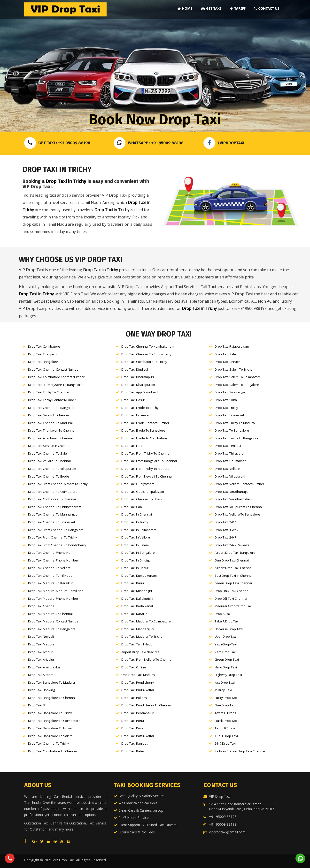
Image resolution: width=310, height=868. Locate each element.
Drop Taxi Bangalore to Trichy (50, 713)
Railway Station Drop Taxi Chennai (240, 751)
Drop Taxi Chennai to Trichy (49, 743)
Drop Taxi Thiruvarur (230, 453)
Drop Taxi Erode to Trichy (140, 408)
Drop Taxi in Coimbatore (139, 530)
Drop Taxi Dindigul (135, 369)
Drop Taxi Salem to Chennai (49, 415)
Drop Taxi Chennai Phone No (49, 553)
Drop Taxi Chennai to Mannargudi (53, 514)
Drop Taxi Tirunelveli (230, 415)
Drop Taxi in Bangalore (138, 553)
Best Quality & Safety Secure (141, 796)
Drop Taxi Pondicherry (138, 682)
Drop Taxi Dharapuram (138, 385)
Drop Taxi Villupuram (230, 476)
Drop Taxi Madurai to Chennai (50, 614)
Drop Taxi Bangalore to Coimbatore (54, 721)
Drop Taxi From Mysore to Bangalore (55, 385)
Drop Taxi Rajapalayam (232, 346)
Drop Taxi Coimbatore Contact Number (56, 377)
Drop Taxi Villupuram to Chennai (239, 507)
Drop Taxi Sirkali (226, 400)
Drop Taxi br (37, 705)
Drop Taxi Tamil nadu (137, 644)
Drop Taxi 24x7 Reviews (232, 545)
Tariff (238, 8)
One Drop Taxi (225, 705)
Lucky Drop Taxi (226, 698)
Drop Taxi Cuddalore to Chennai (52, 499)
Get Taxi (211, 8)
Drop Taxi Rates (133, 751)
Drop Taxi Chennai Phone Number (53, 560)
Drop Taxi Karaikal (135, 614)
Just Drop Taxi (225, 682)
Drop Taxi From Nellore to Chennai (147, 659)
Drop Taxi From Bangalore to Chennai (149, 461)
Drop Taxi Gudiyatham (138, 484)
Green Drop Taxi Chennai (233, 583)
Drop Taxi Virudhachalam (233, 499)
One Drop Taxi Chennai (232, 560)
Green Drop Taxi (227, 659)
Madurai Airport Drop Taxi (233, 606)
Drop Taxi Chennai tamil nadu (50, 576)
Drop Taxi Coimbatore (44, 346)
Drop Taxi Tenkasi (228, 446)
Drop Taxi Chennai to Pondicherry (146, 354)
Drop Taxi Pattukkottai (138, 736)
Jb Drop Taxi (223, 690)
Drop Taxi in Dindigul (136, 560)
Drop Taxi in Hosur (135, 568)
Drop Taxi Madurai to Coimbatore (146, 621)
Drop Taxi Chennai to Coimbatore (53, 492)
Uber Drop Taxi (226, 636)
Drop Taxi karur (133, 583)
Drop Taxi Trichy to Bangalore (236, 438)
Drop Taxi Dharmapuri (138, 377)
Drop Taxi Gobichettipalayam (143, 492)
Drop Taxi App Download (139, 392)
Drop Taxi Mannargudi (138, 629)
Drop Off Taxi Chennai (231, 599)
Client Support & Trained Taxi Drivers (147, 825)
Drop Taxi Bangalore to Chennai (52, 698)
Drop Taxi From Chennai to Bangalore (56, 530)
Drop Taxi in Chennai (137, 514)
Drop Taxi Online (134, 667)
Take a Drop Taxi (227, 621)
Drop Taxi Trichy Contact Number (52, 400)
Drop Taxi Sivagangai (230, 392)
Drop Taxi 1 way (226, 530)
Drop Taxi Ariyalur (41, 659)
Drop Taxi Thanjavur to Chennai (52, 430)
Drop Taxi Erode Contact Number (145, 423)
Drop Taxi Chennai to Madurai (50, 423)
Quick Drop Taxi (226, 721)
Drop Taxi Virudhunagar (232, 492)
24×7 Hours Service (134, 818)
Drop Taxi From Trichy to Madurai (146, 469)
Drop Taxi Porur (133, 721)
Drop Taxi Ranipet (134, 743)
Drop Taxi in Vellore (136, 537)
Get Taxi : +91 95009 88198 (57, 143)
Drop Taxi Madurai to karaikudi (51, 583)
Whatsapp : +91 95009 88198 (149, 143)
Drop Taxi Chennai (42, 606)
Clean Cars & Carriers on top (141, 810)
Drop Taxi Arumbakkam (45, 667)
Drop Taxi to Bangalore (232, 430)
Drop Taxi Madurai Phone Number (53, 599)
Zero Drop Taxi (225, 652)
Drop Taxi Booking (41, 690)
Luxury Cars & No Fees (137, 832)
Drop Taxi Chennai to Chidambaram (55, 507)
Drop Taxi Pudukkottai (138, 690)
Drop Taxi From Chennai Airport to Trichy (58, 484)
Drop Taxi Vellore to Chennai (49, 461)
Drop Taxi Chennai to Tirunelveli (52, 522)
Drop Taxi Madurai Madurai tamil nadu (57, 591)
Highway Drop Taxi (228, 675)
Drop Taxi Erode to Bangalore (143, 430)
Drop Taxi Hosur (133, 400)
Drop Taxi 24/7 (225, 522)
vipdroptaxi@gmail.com (227, 832)
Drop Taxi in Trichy (66, 181)
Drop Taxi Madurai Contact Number (54, 621)
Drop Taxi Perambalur (137, 713)
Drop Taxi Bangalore (43, 362)
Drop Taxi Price (132, 728)
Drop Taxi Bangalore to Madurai (52, 682)
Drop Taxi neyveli (41, 636)
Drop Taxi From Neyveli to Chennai (147, 476)
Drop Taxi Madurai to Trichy (142, 636)
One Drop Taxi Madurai (138, 675)
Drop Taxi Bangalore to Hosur (50, 728)
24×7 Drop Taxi (225, 743)
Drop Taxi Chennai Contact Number (54, 369)
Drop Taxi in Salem (135, 545)
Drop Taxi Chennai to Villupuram (52, 469)
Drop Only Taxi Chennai (232, 591)
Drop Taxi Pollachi (134, 698)
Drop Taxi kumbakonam (139, 576)
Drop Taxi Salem (227, 354)
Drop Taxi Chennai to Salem (49, 453)
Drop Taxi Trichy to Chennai (49, 392)
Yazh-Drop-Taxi (226, 644)
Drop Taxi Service (227, 362)
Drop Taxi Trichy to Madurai (235, 423)
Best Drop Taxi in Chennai (233, 576)
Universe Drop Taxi (229, 629)
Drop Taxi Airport (40, 675)
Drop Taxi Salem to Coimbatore (238, 377)
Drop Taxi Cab (132, 507)
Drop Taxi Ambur (40, 652)
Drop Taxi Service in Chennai (49, 446)
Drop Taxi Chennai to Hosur (142, 499)
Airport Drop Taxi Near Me (140, 652)
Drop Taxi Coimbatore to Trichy (144, 362)
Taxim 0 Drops (225, 728)
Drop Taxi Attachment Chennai (50, 438)
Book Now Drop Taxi (155, 120)
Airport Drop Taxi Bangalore (235, 553)
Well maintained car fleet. (138, 803)
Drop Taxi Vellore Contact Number (239, 484)
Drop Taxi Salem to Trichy (233, 369)
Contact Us (267, 8)
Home (185, 8)
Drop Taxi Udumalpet (230, 461)
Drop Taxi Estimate (135, 415)
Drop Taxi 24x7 (225, 537)
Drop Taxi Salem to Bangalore (237, 385)
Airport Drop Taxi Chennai (233, 568)
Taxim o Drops (225, 713)
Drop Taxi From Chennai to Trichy (53, 537)
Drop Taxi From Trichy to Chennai (146, 453)
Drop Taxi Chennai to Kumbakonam (148, 346)
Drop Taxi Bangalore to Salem (50, 736)
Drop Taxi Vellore (227, 469)
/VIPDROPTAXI (224, 143)
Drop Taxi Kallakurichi (137, 599)
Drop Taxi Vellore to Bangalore (237, 514)
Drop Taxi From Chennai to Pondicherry (57, 545)
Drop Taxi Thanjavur (43, 354)
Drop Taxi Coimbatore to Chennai (53, 751)
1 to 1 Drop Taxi (226, 736)
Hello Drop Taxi (226, 667)
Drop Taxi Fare (132, 446)
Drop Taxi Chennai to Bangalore (52, 408)
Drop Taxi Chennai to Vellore (49, 568)
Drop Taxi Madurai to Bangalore (52, 629)
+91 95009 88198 (223, 817)
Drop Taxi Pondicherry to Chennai (146, 705)
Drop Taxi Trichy (226, 408)
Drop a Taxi (223, 614)
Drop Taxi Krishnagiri (137, 591)
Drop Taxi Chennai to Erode (49, 476)
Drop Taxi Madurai (42, 644)
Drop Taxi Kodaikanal (137, 606)
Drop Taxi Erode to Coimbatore (144, 438)
